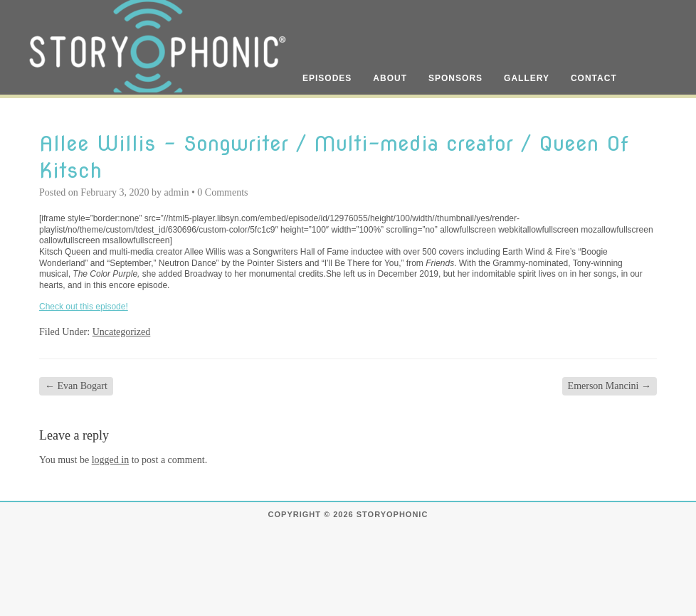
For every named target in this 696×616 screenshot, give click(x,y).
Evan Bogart (76, 386)
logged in (111, 460)
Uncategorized (122, 332)
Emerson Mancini (610, 386)
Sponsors (455, 78)
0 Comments (222, 192)
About (390, 78)
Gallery (527, 78)
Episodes (327, 78)
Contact (594, 78)
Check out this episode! (84, 307)
